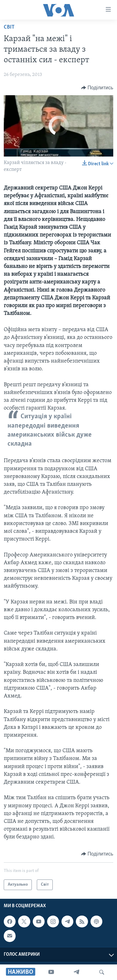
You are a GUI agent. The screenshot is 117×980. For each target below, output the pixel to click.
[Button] (97, 88)
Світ (9, 27)
